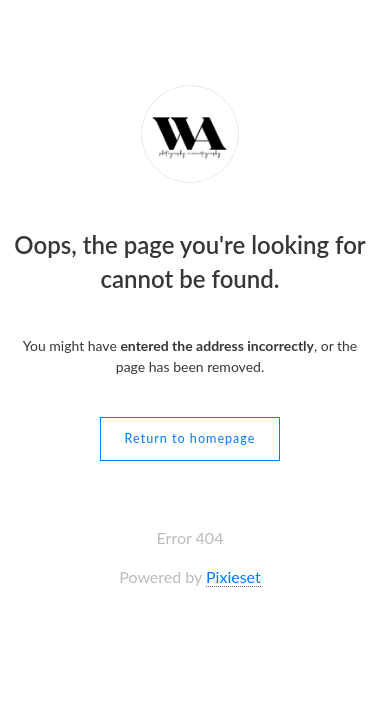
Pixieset (233, 576)
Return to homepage (190, 438)
